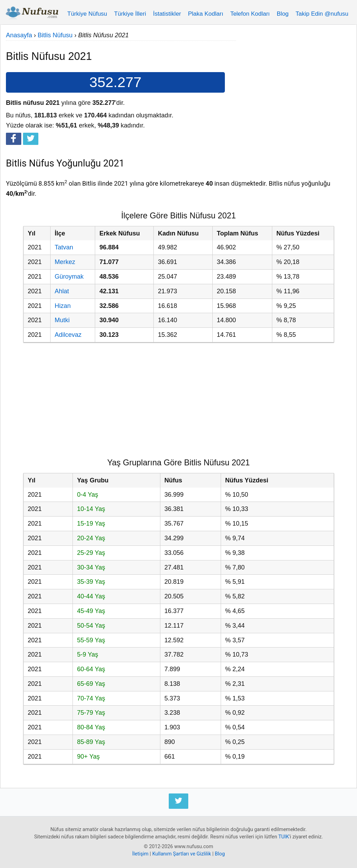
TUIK (284, 837)
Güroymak (69, 277)
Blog (283, 14)
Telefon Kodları (250, 14)
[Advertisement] (294, 74)
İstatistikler (167, 14)
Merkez (65, 262)
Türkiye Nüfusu (87, 14)
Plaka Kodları (206, 14)
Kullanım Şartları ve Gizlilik (182, 854)
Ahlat (62, 291)
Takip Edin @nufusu (322, 14)
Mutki (62, 320)
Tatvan (64, 247)
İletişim (140, 854)
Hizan (63, 306)
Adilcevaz (68, 335)
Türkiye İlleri (130, 14)
